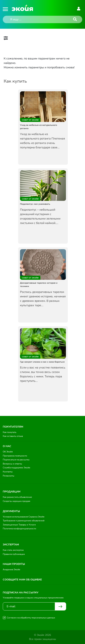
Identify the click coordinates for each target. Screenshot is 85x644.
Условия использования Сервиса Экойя (24, 517)
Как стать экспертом (13, 550)
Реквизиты (9, 476)
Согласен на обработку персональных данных (31, 618)
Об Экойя (8, 452)
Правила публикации (14, 554)
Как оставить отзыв (13, 436)
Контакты (8, 472)
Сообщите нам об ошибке (22, 580)
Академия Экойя (11, 570)
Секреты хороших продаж (16, 501)
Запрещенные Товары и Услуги (19, 525)
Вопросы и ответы (12, 464)
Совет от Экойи (30, 120)
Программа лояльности (15, 456)
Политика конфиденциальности (19, 529)
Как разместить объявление (17, 497)
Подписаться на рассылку (16, 460)
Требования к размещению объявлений (24, 521)
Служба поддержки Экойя (16, 468)
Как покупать (10, 432)
